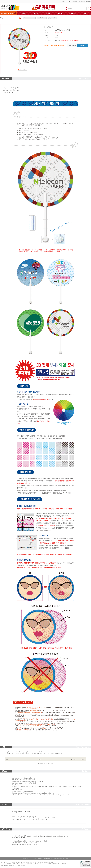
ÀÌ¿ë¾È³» (46, 858)
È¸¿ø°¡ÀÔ (68, 1)
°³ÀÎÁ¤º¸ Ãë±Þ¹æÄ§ (38, 858)
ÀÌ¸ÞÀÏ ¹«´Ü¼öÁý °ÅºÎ (54, 858)
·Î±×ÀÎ (63, 1)
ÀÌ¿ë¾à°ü (30, 858)
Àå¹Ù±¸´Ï (81, 1)
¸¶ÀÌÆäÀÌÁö (75, 1)
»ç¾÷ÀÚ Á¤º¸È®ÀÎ (64, 858)
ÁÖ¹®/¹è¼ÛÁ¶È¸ (88, 1)
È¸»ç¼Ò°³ (25, 858)
